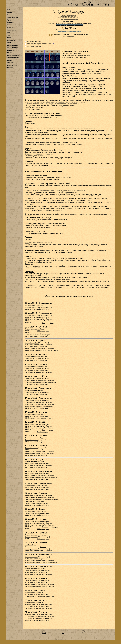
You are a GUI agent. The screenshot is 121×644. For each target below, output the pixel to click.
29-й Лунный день (43, 317)
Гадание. (29, 121)
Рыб (53, 586)
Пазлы (9, 43)
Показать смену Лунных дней (34, 42)
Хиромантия (11, 25)
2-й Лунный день (43, 347)
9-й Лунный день (43, 432)
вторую (46, 503)
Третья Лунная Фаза (31, 513)
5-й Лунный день (43, 384)
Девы (51, 430)
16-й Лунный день (43, 515)
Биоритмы (11, 50)
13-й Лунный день (43, 479)
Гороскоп (10, 12)
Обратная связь (12, 65)
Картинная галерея (13, 55)
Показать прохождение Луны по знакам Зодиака (39, 45)
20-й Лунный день (43, 573)
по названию (70, 23)
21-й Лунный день (43, 583)
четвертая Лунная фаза (37, 596)
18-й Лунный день (43, 539)
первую (51, 418)
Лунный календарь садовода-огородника (68, 18)
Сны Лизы (10, 68)
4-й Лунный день (43, 370)
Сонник (9, 38)
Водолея (55, 563)
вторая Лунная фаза (36, 418)
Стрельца (56, 499)
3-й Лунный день (43, 361)
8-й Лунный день (43, 416)
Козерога (55, 527)
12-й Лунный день (43, 468)
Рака (55, 382)
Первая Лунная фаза (31, 335)
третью (53, 596)
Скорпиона (54, 477)
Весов (52, 454)
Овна (79, 54)
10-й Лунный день (43, 442)
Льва (51, 406)
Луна (9, 35)
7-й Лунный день (43, 408)
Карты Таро (11, 27)
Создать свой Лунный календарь (70, 19)
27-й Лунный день (81, 57)
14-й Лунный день (43, 489)
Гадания (10, 15)
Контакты (11, 63)
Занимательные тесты (14, 58)
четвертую (47, 335)
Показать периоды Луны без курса (35, 43)
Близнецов (54, 351)
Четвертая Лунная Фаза (70, 55)
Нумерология (11, 20)
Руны (9, 32)
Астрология (11, 22)
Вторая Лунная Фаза (31, 424)
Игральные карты (13, 45)
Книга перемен (12, 40)
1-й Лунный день (43, 337)
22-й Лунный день (43, 594)
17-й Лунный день (43, 529)
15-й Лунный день (43, 505)
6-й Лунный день (43, 394)
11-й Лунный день (43, 456)
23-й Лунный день (43, 606)
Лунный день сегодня (77, 30)
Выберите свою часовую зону (70, 36)
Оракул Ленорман (13, 30)
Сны (27, 127)
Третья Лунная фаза (31, 503)
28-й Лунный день (43, 309)
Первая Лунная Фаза (31, 343)
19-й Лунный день (43, 559)
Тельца (52, 323)
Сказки (9, 53)
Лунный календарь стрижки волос (68, 16)
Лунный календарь (13, 17)
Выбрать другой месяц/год (63, 30)
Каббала (10, 60)
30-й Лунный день (43, 331)
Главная (10, 10)
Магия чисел (96, 3)
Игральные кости (12, 48)
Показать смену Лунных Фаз (34, 46)
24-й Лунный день (43, 620)
